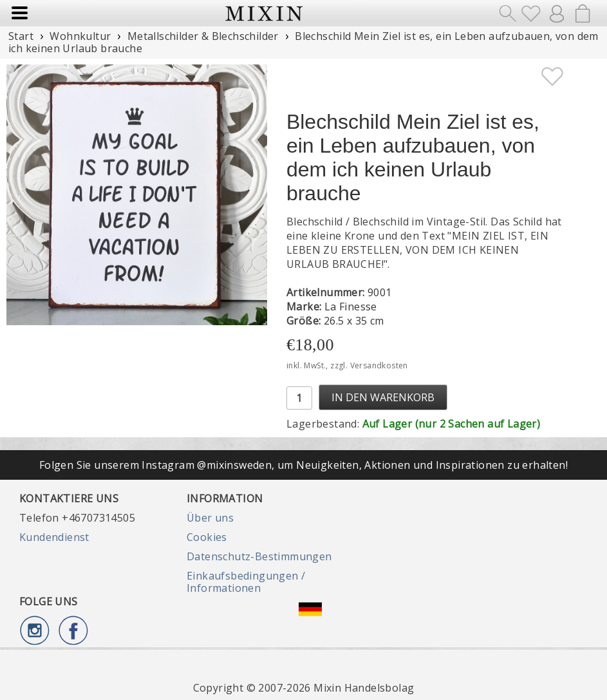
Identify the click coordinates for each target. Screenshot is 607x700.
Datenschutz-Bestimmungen (259, 556)
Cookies (207, 537)
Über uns (210, 518)
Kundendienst (54, 537)
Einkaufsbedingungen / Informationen (246, 582)
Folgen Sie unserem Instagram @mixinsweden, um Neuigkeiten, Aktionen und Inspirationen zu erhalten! (303, 465)
